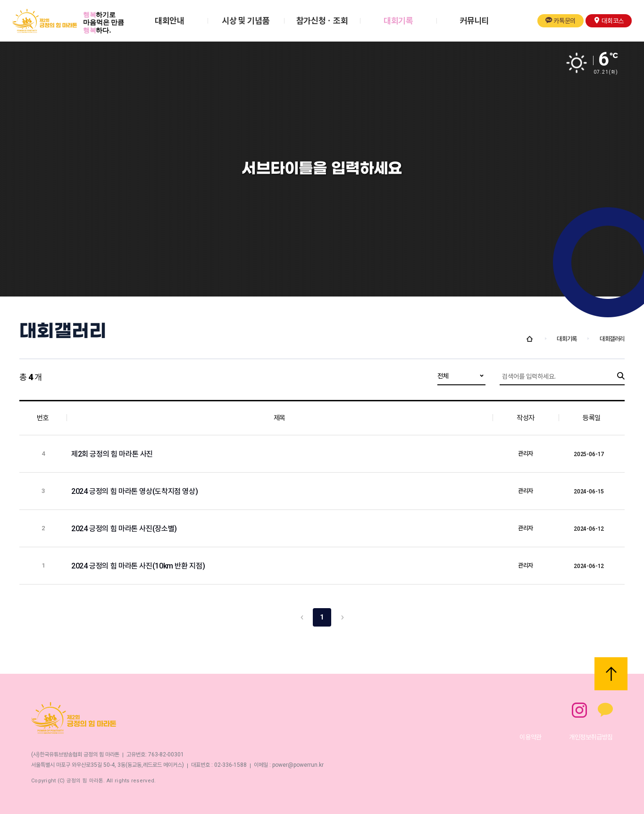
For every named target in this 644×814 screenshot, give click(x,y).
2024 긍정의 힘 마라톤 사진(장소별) (125, 529)
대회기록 (398, 21)
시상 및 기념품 (246, 21)
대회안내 (170, 21)
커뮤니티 (475, 21)
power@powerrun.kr (298, 765)
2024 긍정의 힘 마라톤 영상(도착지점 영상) (135, 491)
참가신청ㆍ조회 (322, 21)
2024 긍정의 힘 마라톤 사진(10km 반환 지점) (139, 566)
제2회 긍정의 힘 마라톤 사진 (113, 454)
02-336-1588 (230, 765)
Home (530, 339)
